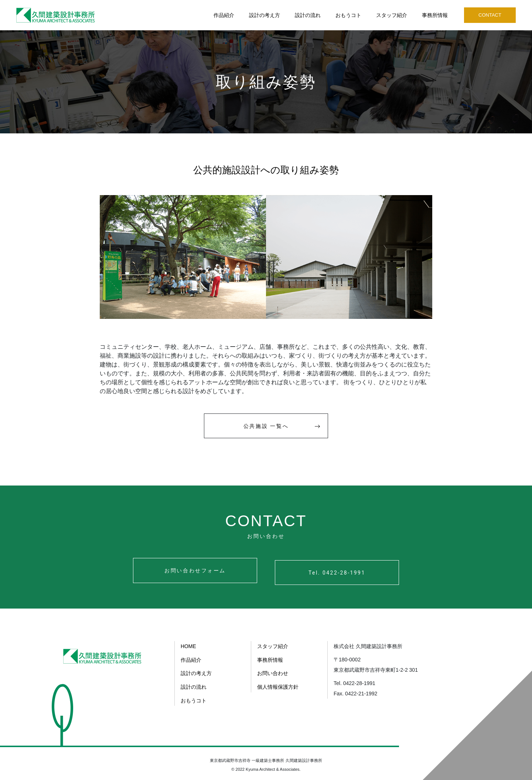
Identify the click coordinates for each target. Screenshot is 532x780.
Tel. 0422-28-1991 (341, 572)
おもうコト (348, 15)
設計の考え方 (265, 15)
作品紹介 (224, 15)
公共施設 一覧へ (284, 427)
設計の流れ (308, 15)
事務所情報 (435, 15)
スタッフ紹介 (392, 15)
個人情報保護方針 (278, 686)
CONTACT (490, 15)
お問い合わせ (273, 673)
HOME (188, 646)
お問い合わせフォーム (191, 572)
